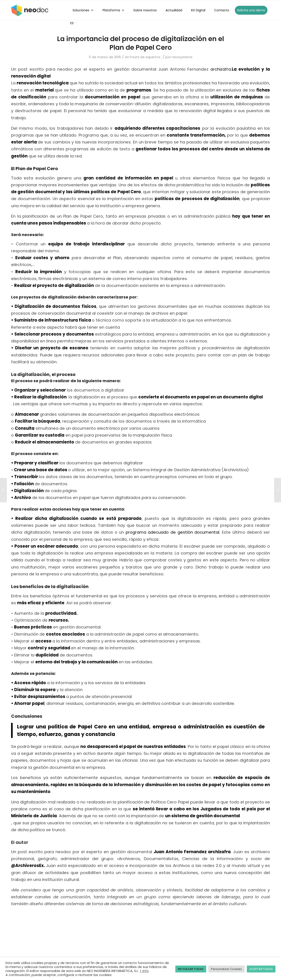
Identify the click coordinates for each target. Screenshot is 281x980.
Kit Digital (198, 10)
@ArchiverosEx (27, 866)
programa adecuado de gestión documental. (173, 532)
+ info (144, 971)
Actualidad (174, 10)
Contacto (222, 10)
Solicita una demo (251, 10)
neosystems (182, 57)
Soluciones (83, 10)
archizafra (221, 69)
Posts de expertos (145, 57)
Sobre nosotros (145, 10)
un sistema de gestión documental (203, 816)
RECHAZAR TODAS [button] (191, 969)
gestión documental (39, 192)
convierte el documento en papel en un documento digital (201, 397)
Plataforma (114, 10)
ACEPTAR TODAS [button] (261, 969)
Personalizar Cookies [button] (227, 969)
